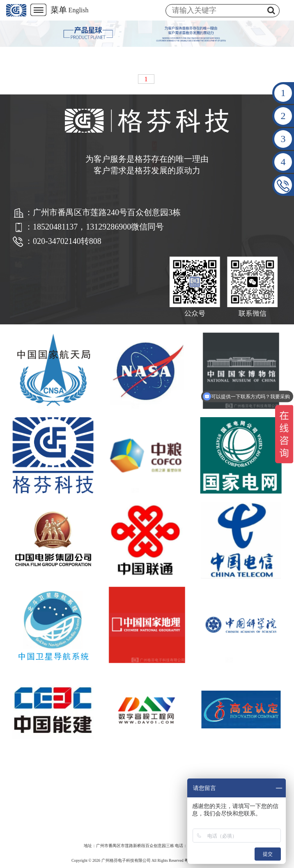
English (79, 10)
